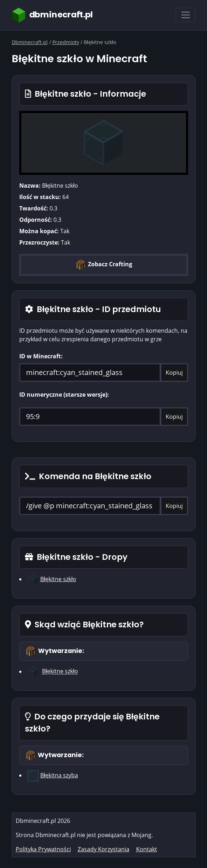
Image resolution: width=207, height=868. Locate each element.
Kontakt (147, 849)
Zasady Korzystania (103, 849)
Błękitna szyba (59, 775)
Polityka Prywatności (43, 849)
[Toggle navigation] (186, 15)
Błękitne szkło (58, 579)
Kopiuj (174, 373)
